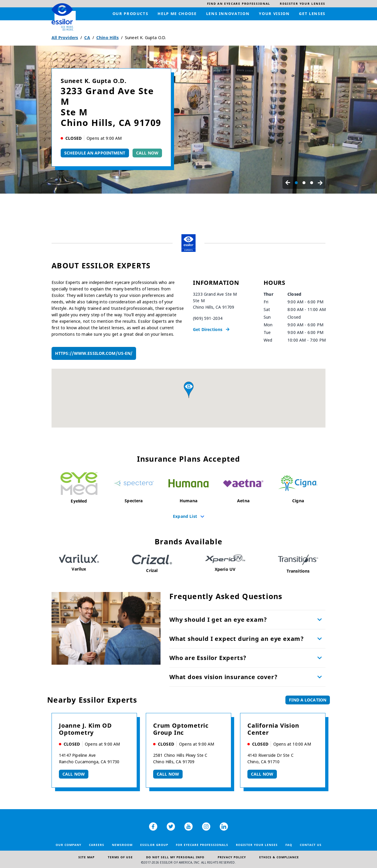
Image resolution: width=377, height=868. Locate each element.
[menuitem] (239, 4)
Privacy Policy (232, 857)
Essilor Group (154, 845)
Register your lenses (257, 845)
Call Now (147, 153)
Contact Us (311, 845)
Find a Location (308, 700)
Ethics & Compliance (279, 857)
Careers (97, 845)
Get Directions (208, 329)
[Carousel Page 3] (312, 183)
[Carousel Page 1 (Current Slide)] (296, 183)
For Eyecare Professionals (202, 845)
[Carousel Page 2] (304, 183)
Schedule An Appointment (95, 153)
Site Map (86, 857)
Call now (74, 774)
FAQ (289, 845)
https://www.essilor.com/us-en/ (94, 353)
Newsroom (122, 845)
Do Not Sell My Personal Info (175, 857)
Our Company (68, 845)
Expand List (185, 516)
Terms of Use (120, 857)
